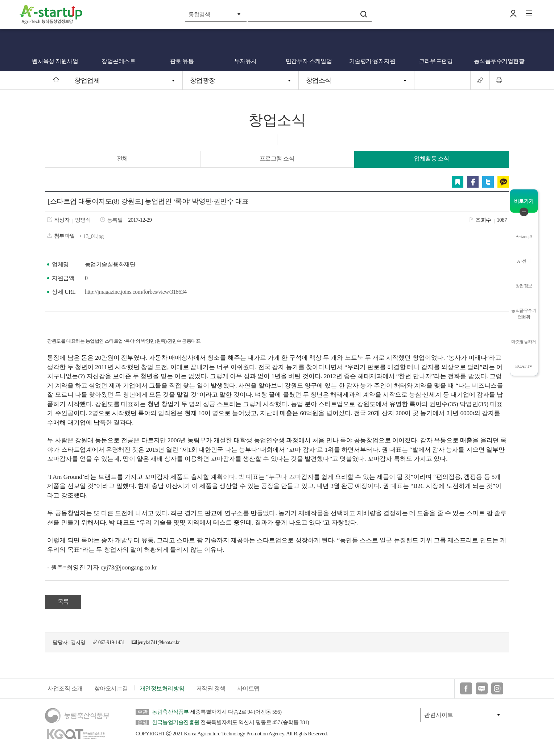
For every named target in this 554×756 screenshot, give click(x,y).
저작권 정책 (211, 688)
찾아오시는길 (111, 688)
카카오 (503, 182)
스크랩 (458, 182)
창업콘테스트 (118, 61)
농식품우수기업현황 (499, 61)
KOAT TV (524, 366)
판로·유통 (182, 61)
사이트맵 (248, 688)
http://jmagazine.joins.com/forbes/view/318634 (136, 292)
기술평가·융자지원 (372, 61)
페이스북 (473, 182)
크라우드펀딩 (436, 61)
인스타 (497, 688)
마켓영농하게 (524, 342)
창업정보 (524, 286)
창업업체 (87, 80)
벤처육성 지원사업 (55, 61)
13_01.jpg (94, 236)
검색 (364, 14)
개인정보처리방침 (162, 688)
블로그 (482, 688)
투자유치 (245, 61)
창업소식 (319, 80)
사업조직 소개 (65, 688)
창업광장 (203, 80)
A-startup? (524, 237)
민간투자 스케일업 (309, 61)
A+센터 (524, 261)
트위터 (488, 182)
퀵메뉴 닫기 (524, 212)
